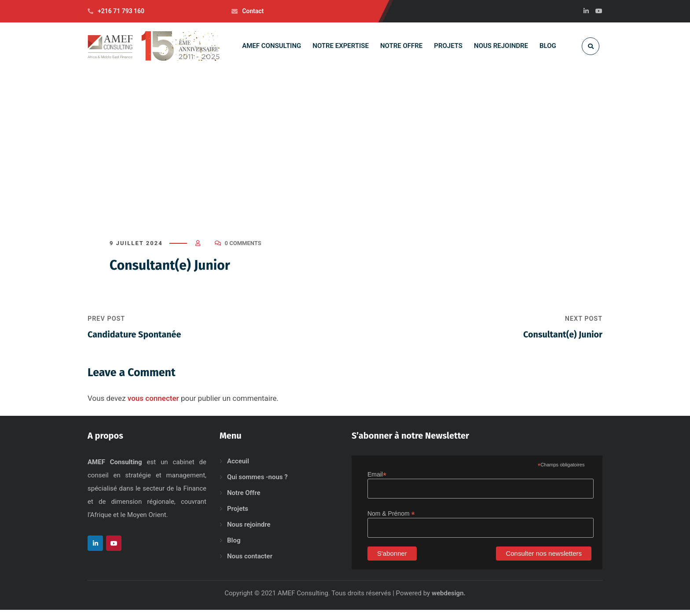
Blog (234, 546)
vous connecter (153, 404)
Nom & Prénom (391, 520)
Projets (238, 515)
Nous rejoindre (249, 531)
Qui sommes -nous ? (257, 483)
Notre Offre (244, 499)
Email (377, 481)
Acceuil (238, 467)
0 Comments (243, 249)
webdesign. (449, 599)
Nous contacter (250, 562)
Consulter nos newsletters (544, 559)
